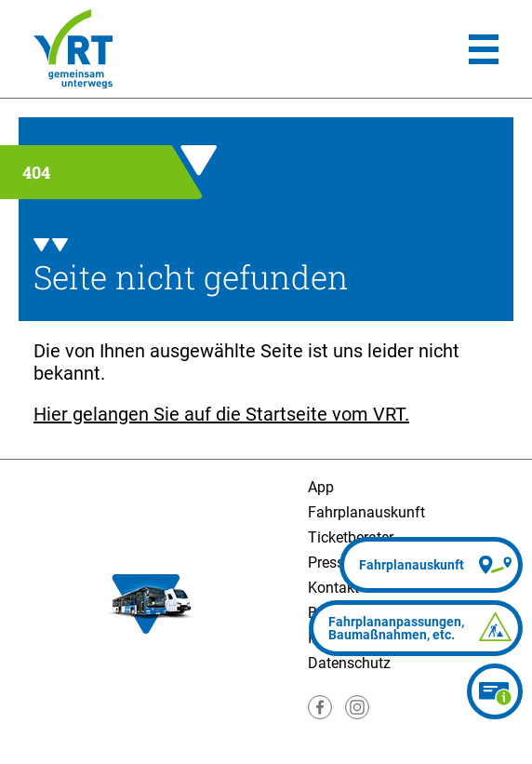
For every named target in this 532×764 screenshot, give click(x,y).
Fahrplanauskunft (366, 512)
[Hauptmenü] (484, 49)
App (321, 487)
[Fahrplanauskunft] (431, 565)
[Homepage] (73, 49)
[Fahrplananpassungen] (416, 628)
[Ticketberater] (495, 691)
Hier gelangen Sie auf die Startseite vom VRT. (221, 414)
